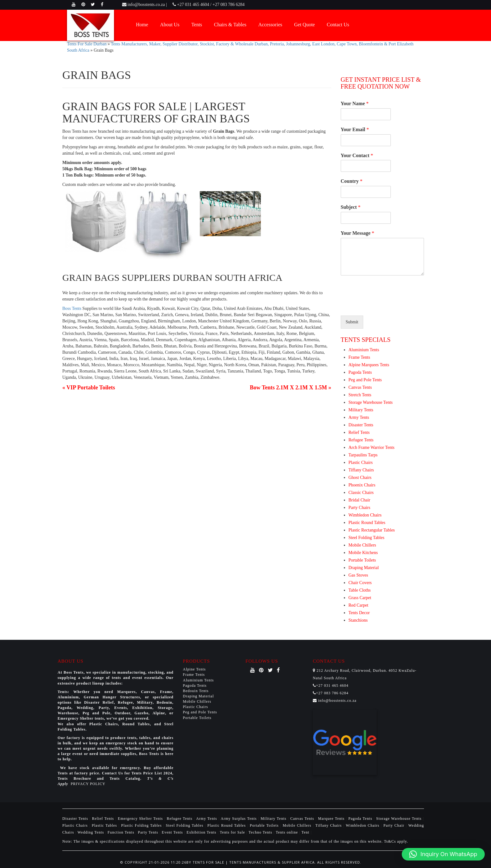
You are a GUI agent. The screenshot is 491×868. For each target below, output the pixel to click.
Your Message (357, 233)
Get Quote (304, 25)
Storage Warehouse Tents (371, 402)
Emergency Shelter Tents (141, 819)
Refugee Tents (361, 440)
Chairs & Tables (230, 25)
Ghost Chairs (360, 478)
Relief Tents (359, 432)
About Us (170, 25)
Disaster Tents (361, 425)
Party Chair (395, 825)
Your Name (355, 103)
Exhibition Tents (202, 832)
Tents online (287, 832)
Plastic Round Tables (367, 523)
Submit (352, 322)
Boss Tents (72, 308)
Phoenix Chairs (362, 485)
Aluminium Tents (364, 350)
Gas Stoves (358, 575)
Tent (305, 832)
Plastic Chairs (361, 462)
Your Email (355, 129)
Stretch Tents (360, 395)
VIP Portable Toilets (91, 388)
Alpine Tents (194, 669)
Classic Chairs (361, 493)
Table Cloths (360, 590)
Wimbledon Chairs (365, 515)
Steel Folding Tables (367, 538)
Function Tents (122, 832)
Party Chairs (359, 508)
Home (142, 25)
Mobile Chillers (362, 545)
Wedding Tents (92, 832)
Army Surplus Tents (240, 819)
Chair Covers (360, 583)
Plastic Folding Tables (142, 825)
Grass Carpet (360, 598)
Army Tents (359, 417)
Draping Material (364, 568)
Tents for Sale (232, 832)
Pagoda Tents (360, 372)
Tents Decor (359, 613)
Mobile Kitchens (363, 553)
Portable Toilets (362, 560)
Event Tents (173, 832)
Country (352, 181)
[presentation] (388, 305)
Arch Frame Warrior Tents (372, 447)
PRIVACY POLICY (88, 784)
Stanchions (358, 620)
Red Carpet (358, 605)
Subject (351, 207)
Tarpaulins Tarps (363, 455)
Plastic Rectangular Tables (372, 530)
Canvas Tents (360, 387)
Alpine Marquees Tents (369, 365)
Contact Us (338, 25)
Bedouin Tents (196, 691)
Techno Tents (261, 832)
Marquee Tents (332, 819)
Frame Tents (359, 357)
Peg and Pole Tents (365, 380)
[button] (443, 854)
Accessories (270, 25)
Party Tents (149, 832)
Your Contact (357, 155)
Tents (197, 25)
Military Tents (361, 410)
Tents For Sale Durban (87, 44)
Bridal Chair (359, 500)
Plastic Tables (105, 825)
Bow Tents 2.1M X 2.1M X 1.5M (289, 388)
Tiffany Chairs (361, 470)
